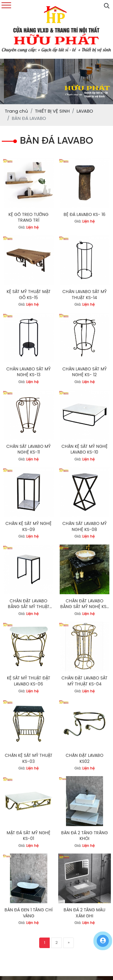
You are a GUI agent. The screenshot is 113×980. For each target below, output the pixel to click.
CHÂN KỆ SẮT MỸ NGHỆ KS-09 (28, 527)
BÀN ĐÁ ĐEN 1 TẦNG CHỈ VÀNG (28, 913)
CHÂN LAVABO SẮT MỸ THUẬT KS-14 (85, 295)
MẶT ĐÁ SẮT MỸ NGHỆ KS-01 (28, 836)
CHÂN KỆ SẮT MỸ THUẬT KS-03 (29, 759)
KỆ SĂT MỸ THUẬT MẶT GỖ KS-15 (29, 295)
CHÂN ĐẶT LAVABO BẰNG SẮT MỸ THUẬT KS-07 (29, 605)
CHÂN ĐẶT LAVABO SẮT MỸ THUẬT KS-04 (85, 681)
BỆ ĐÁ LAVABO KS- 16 (85, 215)
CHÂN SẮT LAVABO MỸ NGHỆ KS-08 (85, 527)
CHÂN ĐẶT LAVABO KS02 (85, 759)
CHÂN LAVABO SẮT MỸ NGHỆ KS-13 (28, 372)
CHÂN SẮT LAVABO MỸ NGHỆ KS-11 (28, 450)
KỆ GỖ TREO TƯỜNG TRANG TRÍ (28, 218)
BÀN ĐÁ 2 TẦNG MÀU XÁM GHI (84, 913)
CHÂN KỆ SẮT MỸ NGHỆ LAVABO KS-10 (85, 450)
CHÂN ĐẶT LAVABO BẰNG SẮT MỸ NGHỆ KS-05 (85, 605)
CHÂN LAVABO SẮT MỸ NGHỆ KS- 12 (85, 372)
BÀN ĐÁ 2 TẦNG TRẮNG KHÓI (85, 836)
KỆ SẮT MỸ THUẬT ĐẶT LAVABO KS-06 (29, 681)
